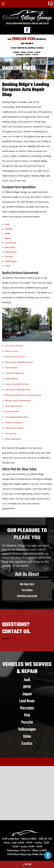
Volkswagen (11, 261)
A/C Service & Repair (14, 346)
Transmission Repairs (15, 428)
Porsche (9, 257)
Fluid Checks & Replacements (18, 390)
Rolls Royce (11, 252)
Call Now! (27, 865)
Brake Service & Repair (15, 357)
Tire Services (11, 433)
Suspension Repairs (14, 422)
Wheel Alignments (13, 439)
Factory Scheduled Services (17, 384)
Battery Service (12, 351)
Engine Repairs (12, 379)
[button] (48, 855)
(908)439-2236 (24, 39)
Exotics (27, 744)
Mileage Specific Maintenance (18, 400)
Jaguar (8, 238)
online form (13, 639)
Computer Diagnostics (15, 373)
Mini (27, 715)
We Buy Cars (27, 584)
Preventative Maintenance (17, 417)
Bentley (9, 229)
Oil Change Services (14, 406)
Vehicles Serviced (27, 596)
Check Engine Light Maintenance (19, 362)
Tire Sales (27, 590)
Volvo (8, 266)
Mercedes (10, 247)
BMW (8, 233)
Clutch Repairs (11, 368)
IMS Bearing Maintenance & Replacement (23, 395)
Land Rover (11, 243)
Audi (7, 224)
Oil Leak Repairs (12, 411)
